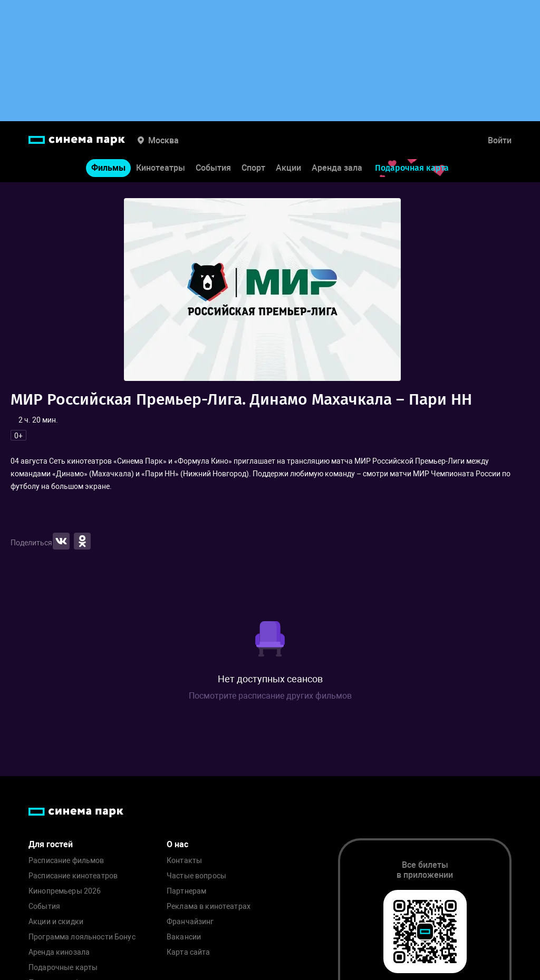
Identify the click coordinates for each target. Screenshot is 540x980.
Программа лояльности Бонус (82, 937)
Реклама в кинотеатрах (209, 906)
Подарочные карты (63, 968)
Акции (288, 168)
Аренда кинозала (59, 952)
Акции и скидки (56, 922)
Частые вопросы (196, 876)
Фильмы (108, 168)
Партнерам (186, 891)
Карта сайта (189, 952)
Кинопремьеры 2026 (65, 891)
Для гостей (51, 844)
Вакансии (184, 937)
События (213, 168)
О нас (177, 844)
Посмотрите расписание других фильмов (270, 696)
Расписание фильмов (66, 861)
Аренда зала (337, 168)
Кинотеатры (161, 168)
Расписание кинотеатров (73, 876)
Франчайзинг (190, 922)
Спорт (253, 168)
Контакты (184, 861)
